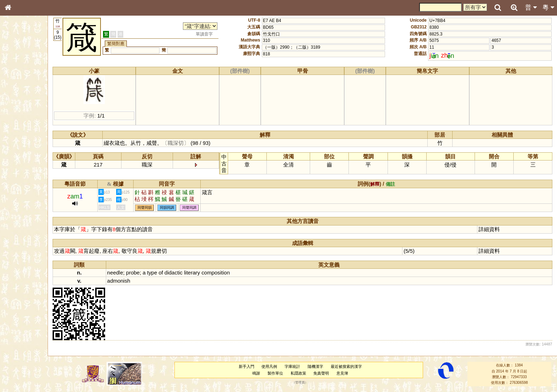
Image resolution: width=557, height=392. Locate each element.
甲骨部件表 (20, 109)
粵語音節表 (20, 141)
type (166, 273)
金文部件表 (20, 116)
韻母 (24, 190)
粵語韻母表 (20, 155)
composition (229, 273)
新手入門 (253, 366)
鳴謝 (262, 373)
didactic (187, 273)
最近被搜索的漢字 (352, 366)
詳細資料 (491, 229)
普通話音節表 (22, 197)
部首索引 (17, 95)
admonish (132, 281)
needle (129, 273)
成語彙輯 (17, 236)
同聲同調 (203, 208)
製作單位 (281, 373)
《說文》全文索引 (26, 223)
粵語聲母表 (20, 148)
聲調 (34, 190)
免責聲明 (328, 373)
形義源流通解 (22, 123)
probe (146, 273)
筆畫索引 (17, 102)
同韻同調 (180, 208)
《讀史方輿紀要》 (26, 230)
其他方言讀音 (22, 204)
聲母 (14, 190)
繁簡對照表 (20, 243)
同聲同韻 (158, 208)
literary (206, 273)
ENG (31, 78)
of (174, 273)
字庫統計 (298, 366)
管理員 (306, 383)
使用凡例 (276, 366)
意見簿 (348, 373)
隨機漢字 (321, 366)
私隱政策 (304, 373)
